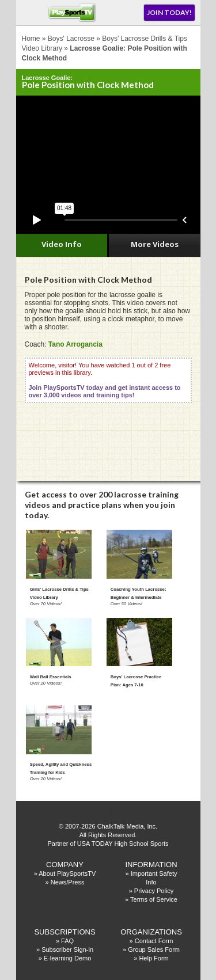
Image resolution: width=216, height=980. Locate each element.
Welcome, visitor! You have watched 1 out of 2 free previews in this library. (105, 380)
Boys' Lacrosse (71, 39)
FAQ (67, 941)
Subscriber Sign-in (67, 949)
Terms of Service (154, 899)
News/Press (68, 882)
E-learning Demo (68, 958)
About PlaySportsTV (67, 873)
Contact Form (154, 941)
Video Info (62, 244)
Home (31, 39)
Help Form (154, 958)
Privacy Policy (154, 891)
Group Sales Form (154, 949)
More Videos (155, 244)
